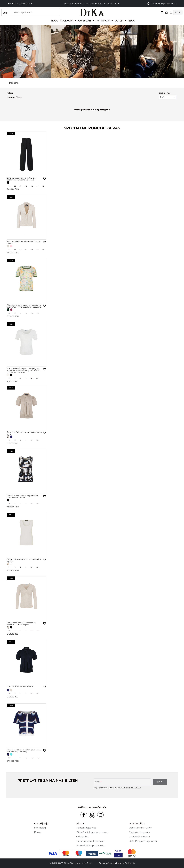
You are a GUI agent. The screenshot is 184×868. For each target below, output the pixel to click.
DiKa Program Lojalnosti (90, 841)
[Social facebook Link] (84, 815)
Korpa (38, 832)
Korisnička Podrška (19, 4)
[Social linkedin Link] (100, 815)
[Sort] (167, 97)
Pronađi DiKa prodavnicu (91, 846)
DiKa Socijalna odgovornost (92, 832)
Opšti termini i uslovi (131, 788)
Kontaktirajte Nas (86, 828)
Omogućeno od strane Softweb (117, 863)
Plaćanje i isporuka (140, 832)
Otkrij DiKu (83, 837)
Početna (14, 83)
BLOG (132, 21)
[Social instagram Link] (92, 815)
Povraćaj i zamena (139, 837)
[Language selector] (178, 12)
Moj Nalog (40, 828)
